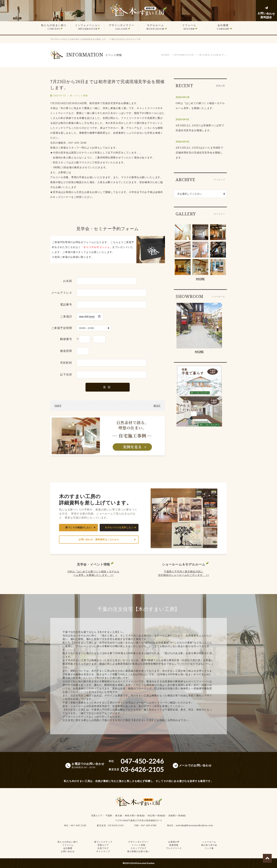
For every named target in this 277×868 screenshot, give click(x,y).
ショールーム (209, 842)
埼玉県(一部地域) (157, 816)
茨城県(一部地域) (177, 816)
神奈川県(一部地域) (135, 816)
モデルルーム (155, 27)
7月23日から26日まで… (212, 55)
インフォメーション (88, 27)
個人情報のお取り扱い (138, 851)
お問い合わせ (68, 851)
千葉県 (109, 816)
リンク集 (209, 848)
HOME (165, 55)
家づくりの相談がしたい (79, 527)
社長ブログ (103, 848)
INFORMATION (184, 55)
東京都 (119, 816)
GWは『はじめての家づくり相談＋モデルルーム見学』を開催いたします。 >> (93, 573)
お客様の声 (174, 842)
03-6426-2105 (116, 825)
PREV (58, 406)
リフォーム (189, 27)
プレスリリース (174, 848)
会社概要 (223, 27)
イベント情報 (81, 96)
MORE (200, 279)
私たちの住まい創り (54, 27)
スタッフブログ (138, 848)
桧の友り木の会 (209, 845)
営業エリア (97, 816)
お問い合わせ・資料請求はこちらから (99, 539)
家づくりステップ (103, 842)
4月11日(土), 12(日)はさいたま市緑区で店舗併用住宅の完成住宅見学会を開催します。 (199, 152)
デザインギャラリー (122, 27)
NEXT (157, 406)
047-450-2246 (78, 825)
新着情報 (174, 845)
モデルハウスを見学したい (119, 527)
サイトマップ (103, 851)
